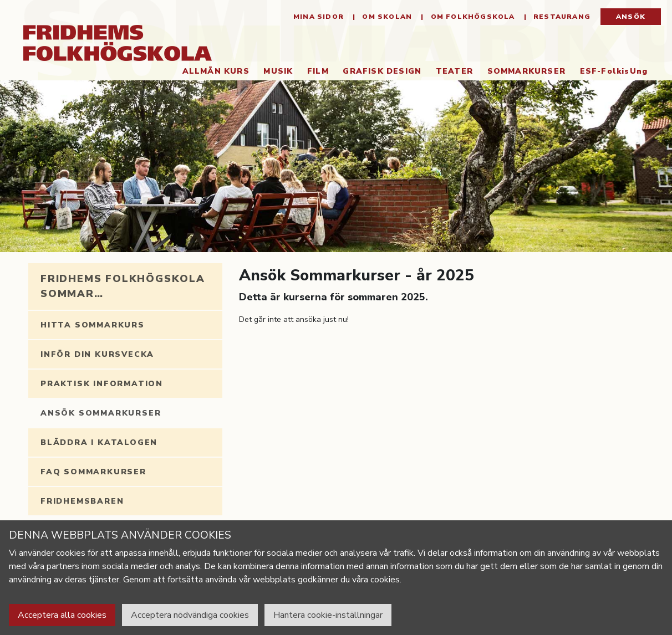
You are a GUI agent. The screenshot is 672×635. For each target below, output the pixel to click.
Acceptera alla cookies (62, 615)
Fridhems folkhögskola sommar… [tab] (123, 286)
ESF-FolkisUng (614, 71)
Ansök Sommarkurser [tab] (101, 413)
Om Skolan (386, 17)
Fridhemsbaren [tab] (82, 501)
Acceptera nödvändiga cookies (190, 615)
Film (318, 71)
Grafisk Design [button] (382, 71)
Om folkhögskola (471, 17)
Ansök (631, 17)
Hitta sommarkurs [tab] (93, 325)
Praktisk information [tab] (102, 384)
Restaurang (561, 17)
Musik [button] (278, 71)
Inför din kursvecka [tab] (97, 354)
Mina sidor (319, 17)
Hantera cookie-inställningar (328, 615)
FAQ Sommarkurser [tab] (93, 472)
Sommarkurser (530, 71)
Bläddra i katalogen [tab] (99, 442)
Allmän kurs (216, 71)
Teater (454, 71)
